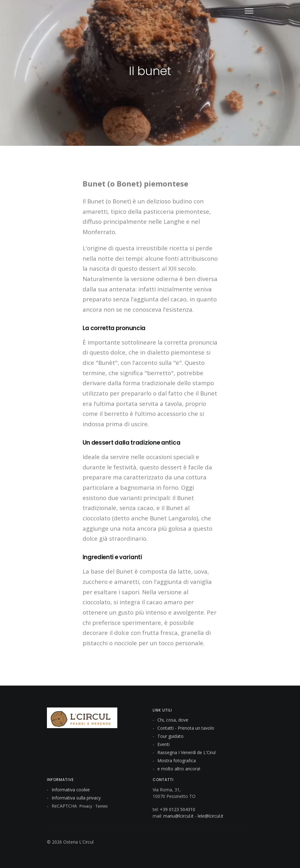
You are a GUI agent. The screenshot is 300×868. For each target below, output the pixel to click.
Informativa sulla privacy (76, 798)
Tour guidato (170, 736)
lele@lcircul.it (211, 816)
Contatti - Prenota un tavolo (186, 728)
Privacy (86, 806)
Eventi (163, 744)
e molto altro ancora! (179, 769)
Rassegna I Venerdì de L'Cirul (186, 752)
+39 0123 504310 (178, 809)
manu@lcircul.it (178, 816)
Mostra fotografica (177, 761)
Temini (102, 806)
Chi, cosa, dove (173, 720)
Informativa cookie (71, 790)
